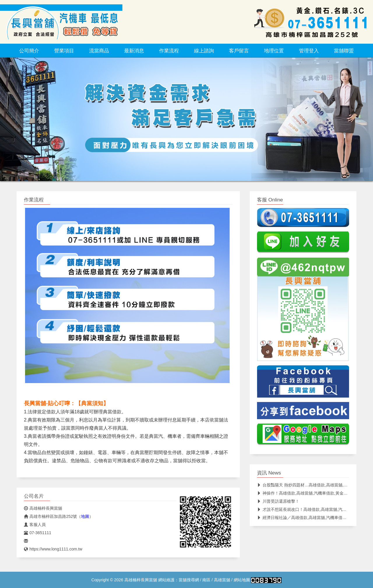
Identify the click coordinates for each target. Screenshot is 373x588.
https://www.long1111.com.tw (53, 549)
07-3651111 (38, 533)
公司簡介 (29, 51)
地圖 (85, 516)
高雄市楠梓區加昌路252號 (50, 516)
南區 (206, 580)
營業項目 (64, 51)
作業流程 (169, 51)
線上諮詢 (204, 51)
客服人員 (35, 525)
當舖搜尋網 (189, 580)
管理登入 (309, 51)
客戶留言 (239, 51)
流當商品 (99, 51)
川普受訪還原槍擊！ (278, 501)
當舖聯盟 (344, 51)
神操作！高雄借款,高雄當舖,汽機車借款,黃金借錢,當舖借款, (314, 493)
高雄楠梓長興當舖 (43, 508)
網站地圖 (242, 580)
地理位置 (274, 51)
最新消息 (134, 51)
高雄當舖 (222, 580)
